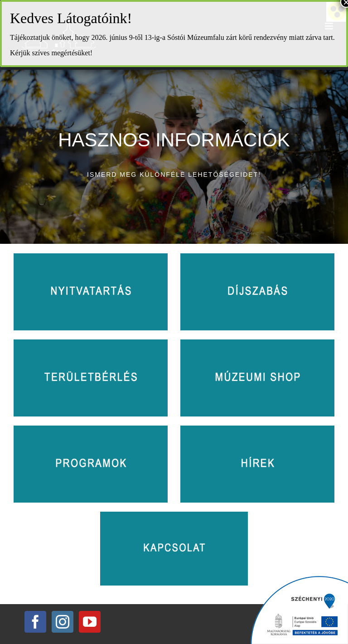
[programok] (91, 430)
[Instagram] (63, 622)
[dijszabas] (257, 257)
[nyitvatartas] (91, 257)
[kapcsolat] (174, 516)
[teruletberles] (91, 344)
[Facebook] (35, 622)
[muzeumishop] (257, 344)
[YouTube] (90, 622)
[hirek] (257, 430)
